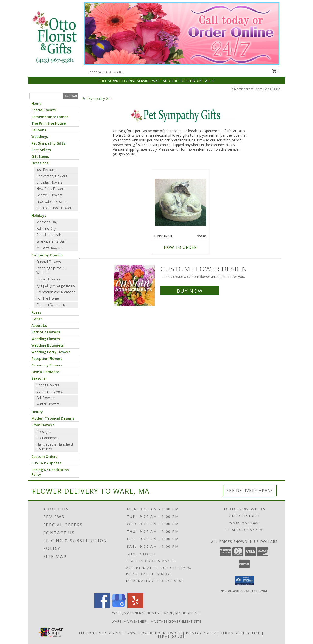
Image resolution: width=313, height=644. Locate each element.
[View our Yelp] (135, 607)
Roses (36, 312)
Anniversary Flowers (52, 176)
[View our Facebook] (102, 607)
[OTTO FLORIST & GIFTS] (54, 37)
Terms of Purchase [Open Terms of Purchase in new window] (241, 633)
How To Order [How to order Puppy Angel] (180, 247)
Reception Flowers (47, 358)
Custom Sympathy (51, 305)
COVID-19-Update (46, 463)
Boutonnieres (47, 438)
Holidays (39, 215)
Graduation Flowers (52, 201)
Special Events (43, 110)
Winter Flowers (48, 404)
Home (36, 103)
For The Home (48, 298)
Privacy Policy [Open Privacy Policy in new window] (201, 633)
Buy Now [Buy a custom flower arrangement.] (190, 291)
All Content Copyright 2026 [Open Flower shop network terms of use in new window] (108, 633)
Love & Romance (45, 372)
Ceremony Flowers (47, 365)
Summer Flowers (50, 391)
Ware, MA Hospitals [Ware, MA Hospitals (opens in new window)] (182, 613)
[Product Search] (45, 96)
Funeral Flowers (49, 262)
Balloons (39, 130)
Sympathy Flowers (47, 255)
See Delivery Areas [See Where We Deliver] (250, 491)
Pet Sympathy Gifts (48, 143)
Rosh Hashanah (49, 235)
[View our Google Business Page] (119, 607)
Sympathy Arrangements (56, 286)
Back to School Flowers (55, 208)
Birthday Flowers (49, 182)
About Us (39, 325)
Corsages (44, 431)
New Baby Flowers (51, 189)
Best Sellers (41, 150)
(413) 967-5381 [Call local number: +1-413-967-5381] (111, 72)
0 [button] (276, 71)
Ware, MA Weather (129, 621)
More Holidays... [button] (49, 248)
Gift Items (40, 156)
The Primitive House (48, 123)
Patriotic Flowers (46, 332)
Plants (37, 319)
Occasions (40, 163)
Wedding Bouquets (47, 345)
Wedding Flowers (46, 339)
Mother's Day (47, 222)
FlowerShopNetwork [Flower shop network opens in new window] (160, 633)
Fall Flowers (45, 398)
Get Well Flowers (49, 195)
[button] (244, 581)
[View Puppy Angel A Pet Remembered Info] (180, 202)
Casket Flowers (48, 279)
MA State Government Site (176, 621)
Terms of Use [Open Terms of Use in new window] (171, 636)
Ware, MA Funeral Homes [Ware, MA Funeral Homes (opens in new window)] (136, 613)
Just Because (46, 170)
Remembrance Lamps (50, 117)
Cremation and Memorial (56, 292)
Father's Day (46, 228)
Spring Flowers (48, 385)
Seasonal (39, 378)
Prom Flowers (43, 425)
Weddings (40, 137)
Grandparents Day (51, 241)
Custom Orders (44, 456)
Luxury (37, 412)
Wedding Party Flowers (51, 352)
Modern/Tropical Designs (53, 418)
